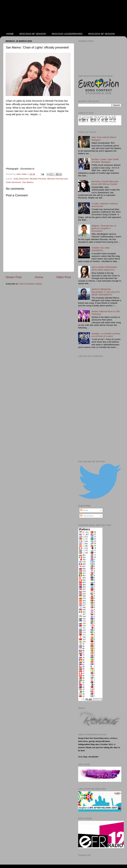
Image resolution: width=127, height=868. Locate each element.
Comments (87, 516)
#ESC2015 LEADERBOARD (67, 34)
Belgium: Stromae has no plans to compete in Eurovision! (104, 228)
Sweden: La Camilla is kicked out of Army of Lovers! (106, 335)
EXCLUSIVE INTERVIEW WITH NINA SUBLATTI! (104, 268)
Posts (84, 510)
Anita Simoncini (21, 179)
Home (39, 277)
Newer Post (14, 277)
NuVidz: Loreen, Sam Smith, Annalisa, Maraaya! (105, 161)
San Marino (28, 182)
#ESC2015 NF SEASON (102, 34)
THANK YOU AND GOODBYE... (100, 249)
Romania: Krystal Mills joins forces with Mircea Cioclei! (105, 183)
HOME (10, 34)
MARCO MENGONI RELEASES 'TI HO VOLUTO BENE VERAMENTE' (106, 292)
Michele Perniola (38, 179)
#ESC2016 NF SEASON (33, 34)
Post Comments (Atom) (31, 284)
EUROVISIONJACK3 (31, 16)
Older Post (64, 277)
